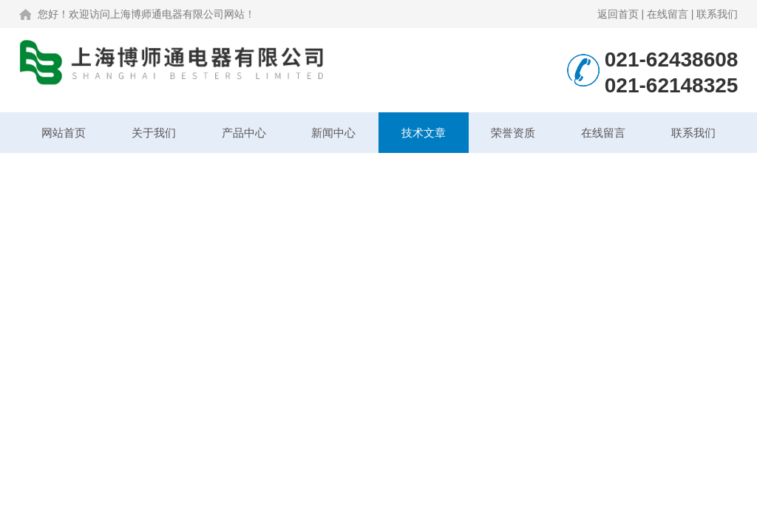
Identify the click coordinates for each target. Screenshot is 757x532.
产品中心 (244, 133)
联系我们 (717, 14)
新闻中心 (333, 133)
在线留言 (668, 14)
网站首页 (64, 133)
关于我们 (154, 133)
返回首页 (618, 14)
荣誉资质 (513, 133)
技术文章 (424, 133)
